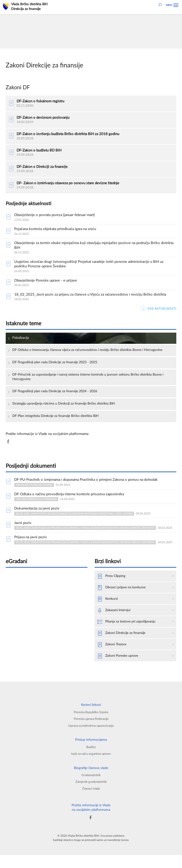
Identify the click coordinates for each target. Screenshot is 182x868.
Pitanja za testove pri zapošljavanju (128, 632)
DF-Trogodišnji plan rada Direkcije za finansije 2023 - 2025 (58, 371)
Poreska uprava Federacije (91, 731)
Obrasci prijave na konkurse (123, 598)
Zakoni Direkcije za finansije (123, 644)
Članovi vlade (91, 802)
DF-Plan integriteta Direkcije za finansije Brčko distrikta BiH (59, 425)
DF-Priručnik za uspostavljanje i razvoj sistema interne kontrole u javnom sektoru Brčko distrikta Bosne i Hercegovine (87, 386)
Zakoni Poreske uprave (119, 667)
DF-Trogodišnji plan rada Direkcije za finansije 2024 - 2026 (58, 400)
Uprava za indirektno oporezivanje (91, 738)
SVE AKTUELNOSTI (158, 312)
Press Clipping (112, 586)
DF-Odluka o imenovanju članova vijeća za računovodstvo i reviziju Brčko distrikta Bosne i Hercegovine (83, 356)
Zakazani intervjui (115, 621)
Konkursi (108, 609)
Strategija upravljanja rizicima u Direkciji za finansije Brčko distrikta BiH (68, 413)
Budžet (91, 759)
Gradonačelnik (91, 788)
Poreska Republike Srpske (91, 724)
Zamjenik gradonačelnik (91, 794)
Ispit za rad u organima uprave (91, 766)
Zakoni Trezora (113, 656)
